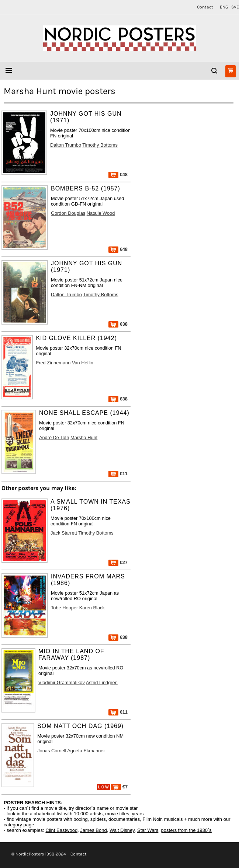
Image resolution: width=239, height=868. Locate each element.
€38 (118, 324)
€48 (118, 174)
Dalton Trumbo (66, 145)
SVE (235, 7)
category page (19, 825)
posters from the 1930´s (186, 830)
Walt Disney (122, 830)
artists (96, 814)
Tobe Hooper (64, 608)
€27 (118, 562)
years (138, 814)
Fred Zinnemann (53, 363)
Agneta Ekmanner (86, 751)
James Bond (93, 830)
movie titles (117, 814)
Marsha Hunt (84, 437)
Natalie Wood (101, 213)
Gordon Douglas (68, 213)
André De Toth (54, 437)
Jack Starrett (64, 533)
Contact (205, 7)
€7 (119, 787)
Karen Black (92, 608)
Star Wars (148, 830)
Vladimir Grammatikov (62, 682)
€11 (118, 474)
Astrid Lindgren (102, 682)
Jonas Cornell (52, 751)
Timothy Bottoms (100, 145)
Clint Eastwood (61, 830)
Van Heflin (83, 363)
